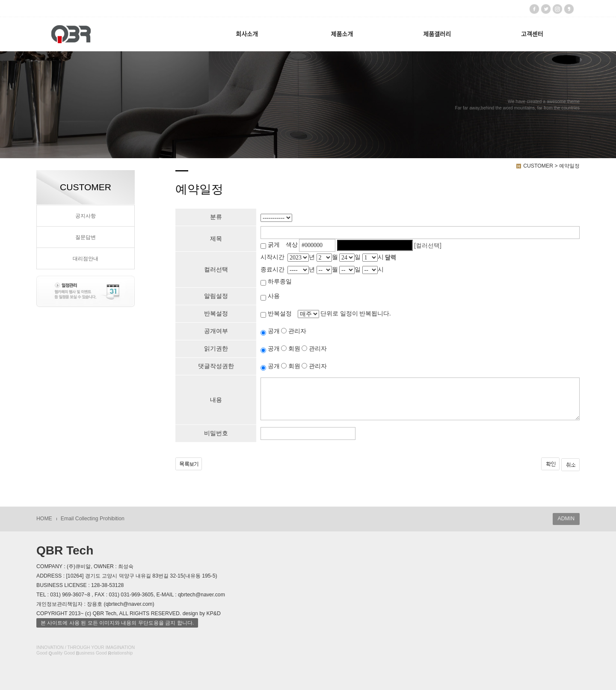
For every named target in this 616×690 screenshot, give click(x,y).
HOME (44, 519)
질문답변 (86, 237)
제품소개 (342, 34)
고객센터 (532, 34)
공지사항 (86, 216)
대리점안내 (86, 259)
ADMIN (566, 519)
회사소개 (247, 34)
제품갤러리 (437, 34)
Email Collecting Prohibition (93, 519)
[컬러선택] (428, 245)
